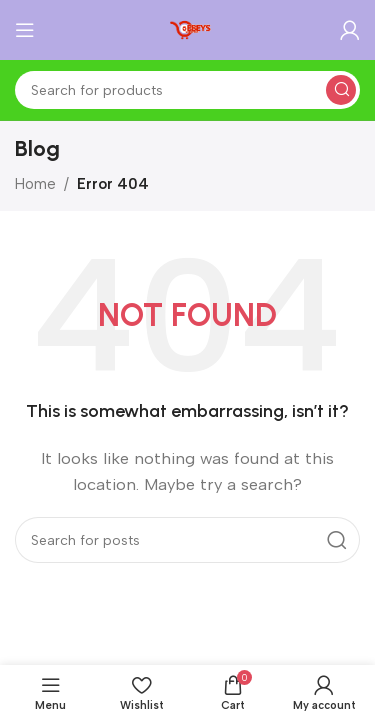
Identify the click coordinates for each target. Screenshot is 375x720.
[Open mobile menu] (25, 30)
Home (35, 184)
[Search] (187, 90)
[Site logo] (188, 29)
